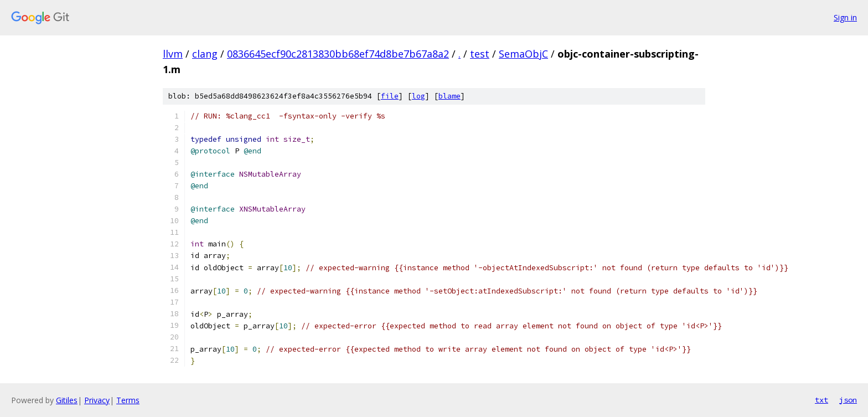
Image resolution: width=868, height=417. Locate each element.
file (390, 96)
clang (205, 54)
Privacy (97, 400)
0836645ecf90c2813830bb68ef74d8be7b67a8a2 (338, 54)
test (480, 54)
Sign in (845, 17)
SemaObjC (523, 54)
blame (449, 96)
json (848, 400)
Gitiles (67, 400)
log (418, 96)
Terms (128, 400)
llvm (173, 54)
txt (821, 400)
